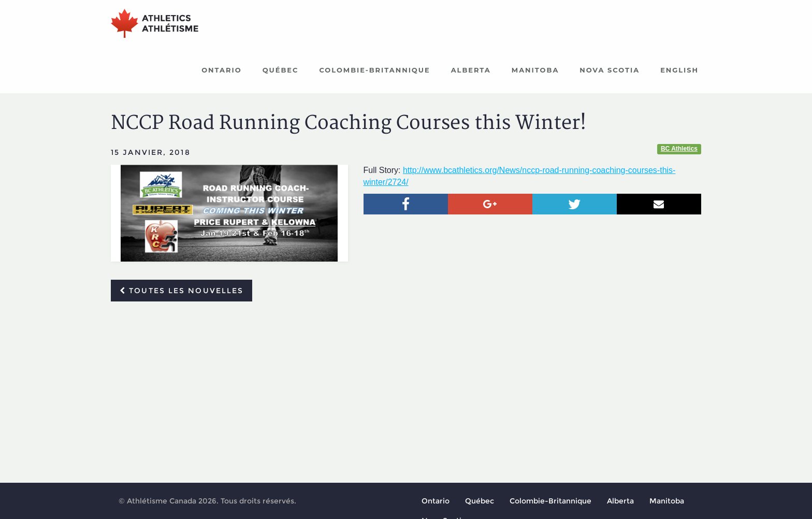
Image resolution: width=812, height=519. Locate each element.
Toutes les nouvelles (182, 291)
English (679, 70)
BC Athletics (679, 149)
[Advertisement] (406, 387)
